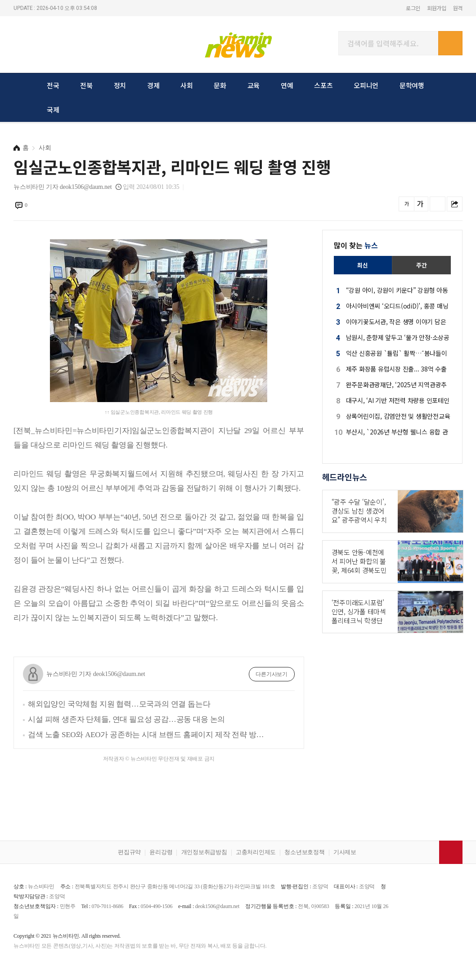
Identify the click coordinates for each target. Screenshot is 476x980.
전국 (53, 85)
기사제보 (345, 852)
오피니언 (366, 85)
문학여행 (412, 85)
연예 (287, 85)
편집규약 (129, 852)
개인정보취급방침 (204, 852)
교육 (254, 85)
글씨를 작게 (406, 204)
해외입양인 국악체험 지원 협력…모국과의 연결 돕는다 (119, 704)
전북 (86, 85)
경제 (153, 85)
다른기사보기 (272, 674)
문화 (220, 85)
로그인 (413, 8)
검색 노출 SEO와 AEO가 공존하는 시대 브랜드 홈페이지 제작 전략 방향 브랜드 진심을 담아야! (148, 735)
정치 (120, 85)
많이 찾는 (356, 245)
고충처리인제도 (256, 852)
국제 (53, 110)
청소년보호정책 (304, 852)
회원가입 (437, 8)
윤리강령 (161, 852)
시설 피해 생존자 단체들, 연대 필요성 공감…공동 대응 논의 (126, 719)
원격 (458, 8)
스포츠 (323, 85)
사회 (187, 85)
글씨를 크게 (420, 204)
